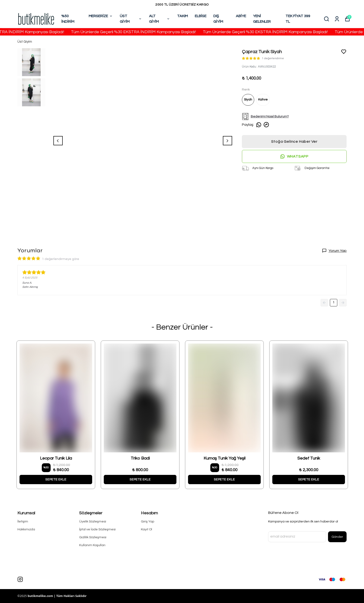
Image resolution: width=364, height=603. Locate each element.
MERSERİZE (101, 16)
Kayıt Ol (146, 529)
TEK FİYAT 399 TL (298, 19)
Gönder (337, 537)
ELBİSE (201, 16)
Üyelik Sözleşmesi (93, 522)
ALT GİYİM (160, 19)
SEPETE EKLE (56, 480)
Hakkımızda (26, 529)
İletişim (23, 522)
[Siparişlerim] (337, 19)
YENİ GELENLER (262, 19)
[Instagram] (20, 579)
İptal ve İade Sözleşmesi (97, 529)
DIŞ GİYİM (218, 19)
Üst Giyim (25, 42)
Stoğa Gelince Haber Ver (294, 142)
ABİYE (241, 16)
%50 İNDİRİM (68, 19)
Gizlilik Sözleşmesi (93, 537)
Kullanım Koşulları (92, 545)
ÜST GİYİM (131, 19)
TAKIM (182, 16)
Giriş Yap (148, 522)
